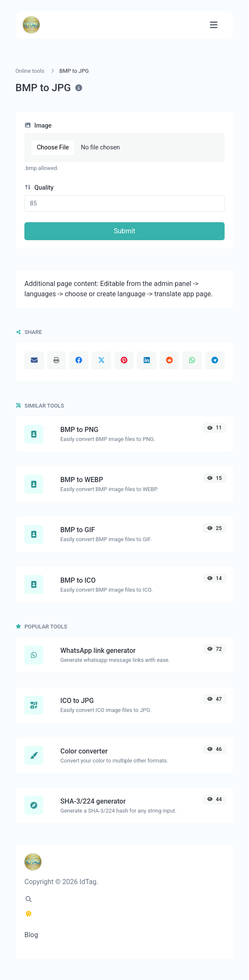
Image (38, 126)
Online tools (30, 71)
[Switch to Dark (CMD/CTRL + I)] (29, 914)
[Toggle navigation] (214, 25)
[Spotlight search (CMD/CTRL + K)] (29, 900)
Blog (31, 935)
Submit (124, 231)
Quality (39, 188)
